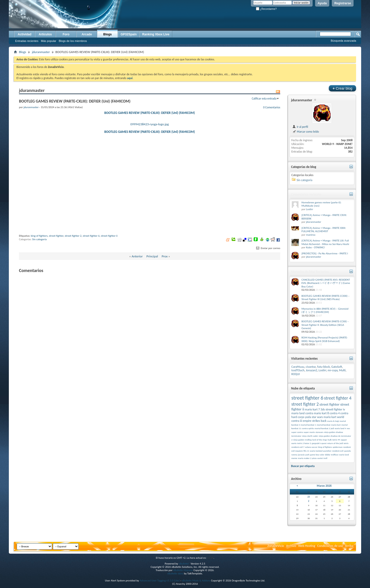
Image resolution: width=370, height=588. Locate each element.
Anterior (137, 287)
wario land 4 (340, 428)
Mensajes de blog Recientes (310, 272)
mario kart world (334, 417)
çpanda (347, 451)
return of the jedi (335, 443)
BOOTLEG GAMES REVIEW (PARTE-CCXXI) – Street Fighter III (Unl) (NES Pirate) (325, 298)
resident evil (338, 451)
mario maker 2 (305, 458)
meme (294, 458)
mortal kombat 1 (308, 425)
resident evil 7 (298, 447)
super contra (297, 432)
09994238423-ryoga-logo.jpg (150, 124)
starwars (320, 432)
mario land (298, 413)
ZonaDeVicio (276, 546)
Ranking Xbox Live (156, 34)
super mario (309, 432)
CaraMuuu (298, 367)
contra (309, 413)
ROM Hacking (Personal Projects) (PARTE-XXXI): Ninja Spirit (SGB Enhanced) (325, 339)
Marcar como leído (306, 132)
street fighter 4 (338, 398)
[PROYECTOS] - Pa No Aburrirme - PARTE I (325, 253)
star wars (317, 417)
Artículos (45, 34)
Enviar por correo (268, 278)
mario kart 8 (321, 413)
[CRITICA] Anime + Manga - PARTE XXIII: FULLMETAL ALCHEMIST (324, 230)
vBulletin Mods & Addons (196, 581)
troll (325, 458)
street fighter (56, 266)
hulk (330, 440)
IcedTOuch (298, 370)
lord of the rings (320, 440)
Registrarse (343, 3)
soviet (320, 458)
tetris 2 (300, 443)
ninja (304, 436)
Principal (152, 287)
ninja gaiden (299, 440)
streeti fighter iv (335, 409)
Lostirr (310, 209)
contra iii (297, 421)
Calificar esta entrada (264, 99)
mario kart (336, 425)
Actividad (25, 34)
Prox (165, 287)
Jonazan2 (311, 370)
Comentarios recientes (306, 194)
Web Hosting (307, 546)
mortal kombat (323, 425)
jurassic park (304, 455)
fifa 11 (306, 451)
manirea (311, 235)
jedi (332, 428)
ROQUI (296, 374)
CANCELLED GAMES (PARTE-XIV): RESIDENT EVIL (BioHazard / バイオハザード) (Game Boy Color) (326, 283)
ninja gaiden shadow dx (330, 436)
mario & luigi (333, 421)
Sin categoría (39, 270)
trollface (335, 455)
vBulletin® (184, 564)
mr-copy (333, 370)
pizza (314, 458)
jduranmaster (41, 52)
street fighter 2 (73, 266)
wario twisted (316, 451)
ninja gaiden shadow (333, 432)
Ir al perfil (300, 127)
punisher (327, 451)
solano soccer (311, 447)
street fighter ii (109, 266)
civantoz (311, 367)
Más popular (49, 41)
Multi (342, 370)
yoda (308, 417)
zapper (344, 440)
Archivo (291, 546)
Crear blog (342, 88)
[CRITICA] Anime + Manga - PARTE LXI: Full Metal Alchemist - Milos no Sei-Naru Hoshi (325, 242)
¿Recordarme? (266, 9)
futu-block (323, 367)
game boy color (317, 455)
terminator (296, 436)
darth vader (313, 436)
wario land (344, 455)
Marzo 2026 (324, 486)
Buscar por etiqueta (303, 466)
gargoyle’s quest (319, 443)
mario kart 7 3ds (315, 409)
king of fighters (39, 266)
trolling (308, 440)
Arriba (349, 546)
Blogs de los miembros (73, 41)
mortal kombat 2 (322, 428)
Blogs (107, 34)
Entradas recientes (27, 41)
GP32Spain (129, 34)
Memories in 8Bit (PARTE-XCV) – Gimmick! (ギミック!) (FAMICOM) (325, 311)
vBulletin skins (175, 573)
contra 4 (335, 413)
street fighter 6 (91, 266)
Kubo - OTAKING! (315, 247)
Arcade (87, 34)
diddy (328, 455)
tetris (346, 443)
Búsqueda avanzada (343, 41)
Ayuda (322, 3)
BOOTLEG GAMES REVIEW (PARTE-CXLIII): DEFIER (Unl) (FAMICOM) (150, 113)
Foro (66, 34)
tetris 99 (336, 440)
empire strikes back (315, 421)
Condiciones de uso (330, 546)
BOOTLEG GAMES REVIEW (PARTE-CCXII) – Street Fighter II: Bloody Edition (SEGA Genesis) (325, 325)
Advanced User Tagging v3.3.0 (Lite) (160, 581)
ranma (294, 455)
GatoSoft (337, 367)
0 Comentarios (272, 107)
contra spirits (308, 428)
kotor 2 (308, 443)
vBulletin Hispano (183, 570)
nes (348, 428)
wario (294, 443)
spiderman (338, 447)
